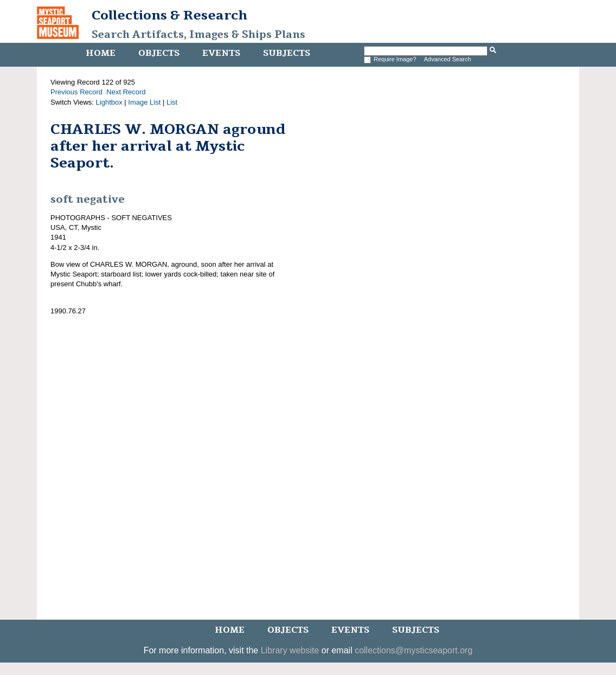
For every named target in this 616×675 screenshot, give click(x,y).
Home (101, 53)
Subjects (287, 53)
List (172, 102)
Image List (144, 102)
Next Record (126, 92)
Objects (159, 53)
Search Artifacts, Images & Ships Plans (198, 35)
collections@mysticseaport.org (413, 650)
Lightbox (109, 102)
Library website (290, 650)
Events (221, 53)
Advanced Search (448, 59)
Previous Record (76, 92)
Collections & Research (169, 15)
